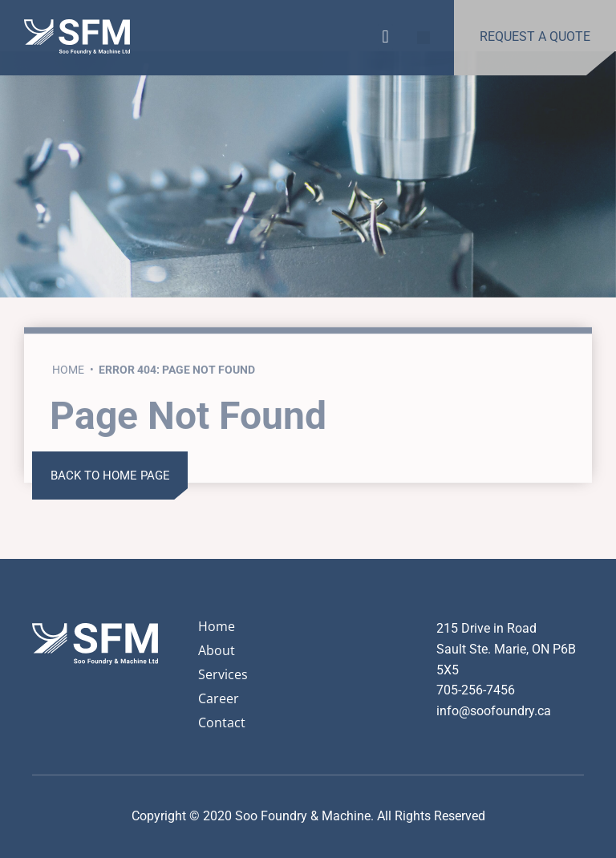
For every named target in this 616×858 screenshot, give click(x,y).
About (217, 650)
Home (68, 417)
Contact (222, 722)
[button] (385, 34)
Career (219, 698)
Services (223, 674)
